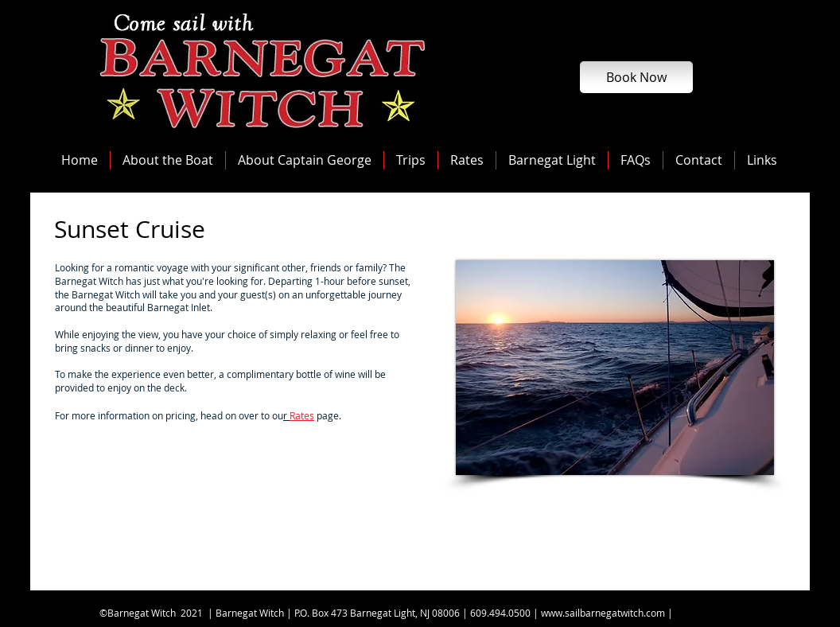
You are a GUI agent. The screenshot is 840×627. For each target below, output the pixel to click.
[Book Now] (636, 77)
